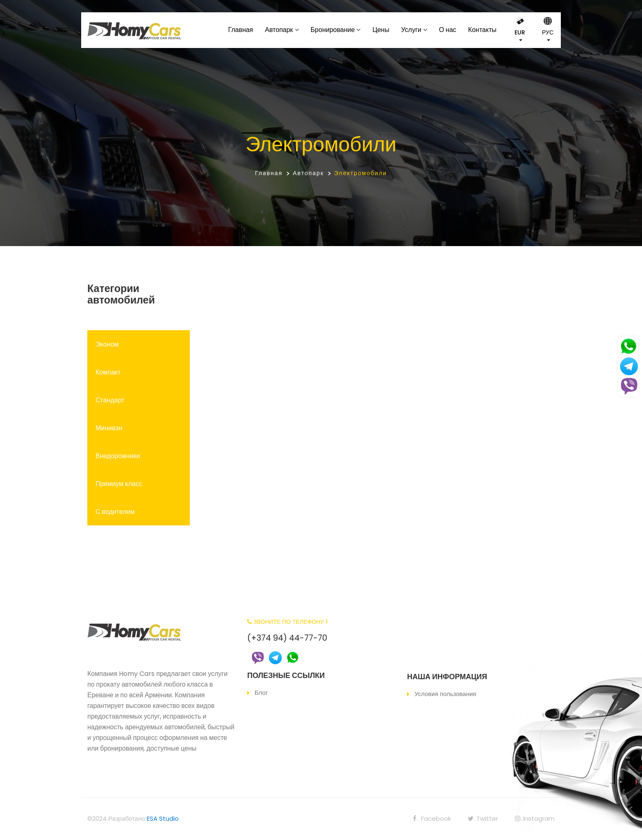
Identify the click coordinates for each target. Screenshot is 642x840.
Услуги (411, 30)
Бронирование (333, 30)
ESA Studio (163, 818)
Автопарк (279, 30)
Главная (240, 30)
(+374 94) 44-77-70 (287, 638)
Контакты (482, 30)
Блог (261, 693)
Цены (381, 30)
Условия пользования (445, 694)
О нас (448, 30)
